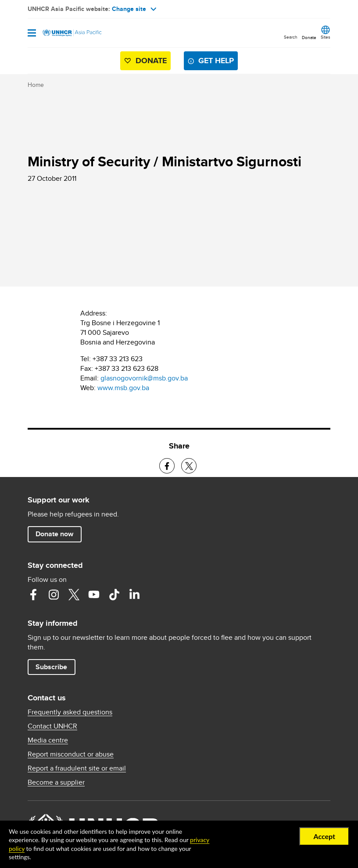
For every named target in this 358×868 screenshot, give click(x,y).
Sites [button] (326, 37)
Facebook (33, 595)
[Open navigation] (32, 34)
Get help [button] (216, 61)
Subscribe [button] (51, 667)
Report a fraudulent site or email (77, 768)
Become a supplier (56, 782)
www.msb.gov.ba (123, 388)
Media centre (48, 740)
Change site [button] (134, 9)
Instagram (54, 595)
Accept (324, 836)
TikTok (114, 595)
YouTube (94, 595)
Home (36, 85)
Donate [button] (309, 37)
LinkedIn (134, 595)
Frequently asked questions (70, 712)
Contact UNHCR (52, 726)
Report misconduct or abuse (71, 754)
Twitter (74, 595)
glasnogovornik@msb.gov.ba (144, 378)
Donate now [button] (54, 534)
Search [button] (291, 37)
